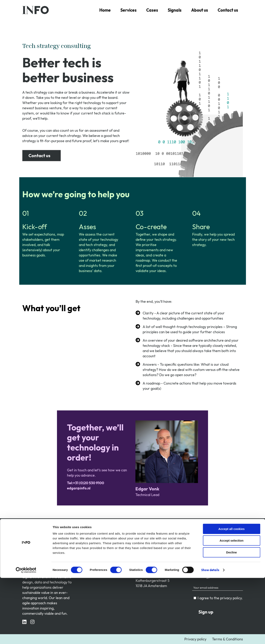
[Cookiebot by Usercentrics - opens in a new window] (26, 636)
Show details (210, 636)
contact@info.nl (148, 561)
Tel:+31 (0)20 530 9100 (154, 556)
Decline (231, 618)
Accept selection (231, 607)
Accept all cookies (232, 595)
